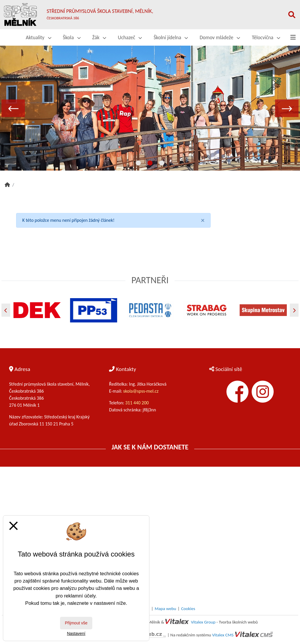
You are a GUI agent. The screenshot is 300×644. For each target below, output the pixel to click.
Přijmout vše (76, 623)
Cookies (188, 609)
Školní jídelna (171, 37)
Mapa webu (165, 609)
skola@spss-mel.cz (141, 391)
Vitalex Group (203, 622)
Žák (99, 37)
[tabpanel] (150, 108)
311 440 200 (137, 403)
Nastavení (76, 633)
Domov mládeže (220, 37)
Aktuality (39, 37)
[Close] (203, 220)
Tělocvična (266, 37)
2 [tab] (150, 163)
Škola (72, 37)
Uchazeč (130, 37)
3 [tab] (162, 163)
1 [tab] (138, 163)
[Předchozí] (6, 310)
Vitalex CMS (223, 635)
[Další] (294, 310)
